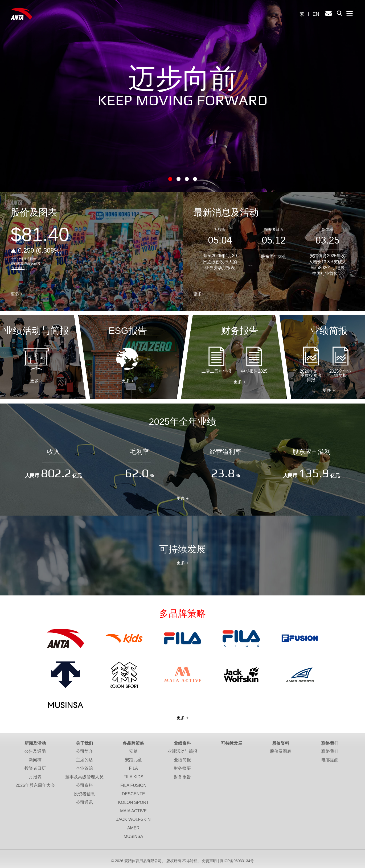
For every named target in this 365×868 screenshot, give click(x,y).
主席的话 (84, 760)
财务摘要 (182, 768)
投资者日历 (274, 229)
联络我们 (330, 743)
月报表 (220, 229)
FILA (133, 768)
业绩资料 (182, 743)
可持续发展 (232, 743)
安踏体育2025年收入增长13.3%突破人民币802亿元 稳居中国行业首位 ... (327, 265)
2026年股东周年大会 (35, 785)
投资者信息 (84, 794)
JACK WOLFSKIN (134, 819)
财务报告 (182, 777)
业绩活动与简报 (36, 359)
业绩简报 (182, 760)
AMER (133, 828)
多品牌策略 (133, 743)
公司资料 (84, 785)
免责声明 (209, 861)
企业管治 (84, 768)
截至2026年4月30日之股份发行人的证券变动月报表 (220, 262)
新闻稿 (327, 229)
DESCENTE (133, 794)
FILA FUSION (133, 785)
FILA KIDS (134, 777)
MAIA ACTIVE (133, 811)
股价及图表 (281, 751)
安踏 (133, 751)
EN (316, 14)
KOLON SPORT (133, 802)
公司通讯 (84, 802)
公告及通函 (35, 751)
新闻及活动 (35, 743)
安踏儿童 (133, 760)
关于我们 (84, 743)
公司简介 (84, 751)
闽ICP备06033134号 (237, 861)
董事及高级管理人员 (84, 777)
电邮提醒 (330, 760)
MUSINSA (134, 836)
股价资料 (281, 743)
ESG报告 (128, 359)
